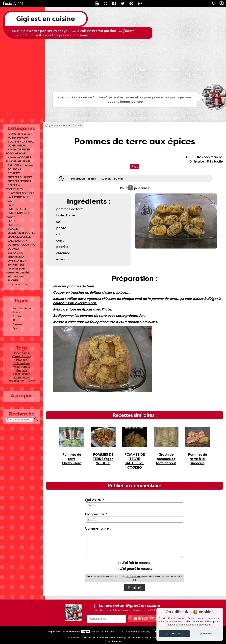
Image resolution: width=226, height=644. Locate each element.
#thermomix (22, 353)
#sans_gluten (22, 374)
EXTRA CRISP (16, 253)
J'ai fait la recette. (135, 563)
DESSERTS (14, 173)
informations (16, 277)
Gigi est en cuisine (46, 19)
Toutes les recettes (20, 134)
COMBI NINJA (17, 146)
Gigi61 (85, 632)
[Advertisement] (113, 65)
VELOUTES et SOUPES (21, 233)
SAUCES (13, 229)
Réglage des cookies (137, 632)
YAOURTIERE (16, 265)
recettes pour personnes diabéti (17, 271)
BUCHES (13, 280)
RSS (121, 632)
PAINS (11, 205)
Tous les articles (17, 284)
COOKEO (13, 249)
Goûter (17, 312)
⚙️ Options (206, 634)
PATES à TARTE (17, 209)
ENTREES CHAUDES (20, 177)
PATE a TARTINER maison (18, 215)
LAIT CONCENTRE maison (18, 199)
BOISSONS (14, 169)
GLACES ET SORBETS (21, 193)
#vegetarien (16, 381)
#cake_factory (22, 356)
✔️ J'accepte (175, 634)
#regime (22, 370)
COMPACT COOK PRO (21, 245)
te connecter (133, 577)
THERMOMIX (16, 257)
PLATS (11, 221)
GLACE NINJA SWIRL (21, 142)
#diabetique (22, 363)
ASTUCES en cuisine (20, 165)
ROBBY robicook (18, 138)
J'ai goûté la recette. (135, 569)
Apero (16, 328)
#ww (32, 381)
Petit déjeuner (22, 308)
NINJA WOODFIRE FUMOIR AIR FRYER (18, 159)
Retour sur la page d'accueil (66, 125)
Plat (15, 320)
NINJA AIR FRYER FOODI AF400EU (18, 152)
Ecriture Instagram (113, 641)
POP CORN (14, 225)
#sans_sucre (22, 377)
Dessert (17, 324)
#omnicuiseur (22, 367)
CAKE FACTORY (17, 241)
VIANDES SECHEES (19, 237)
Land (107, 632)
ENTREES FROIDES (19, 181)
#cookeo (22, 360)
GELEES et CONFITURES (14, 187)
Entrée (17, 316)
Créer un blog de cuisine (147, 637)
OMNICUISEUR (17, 261)
